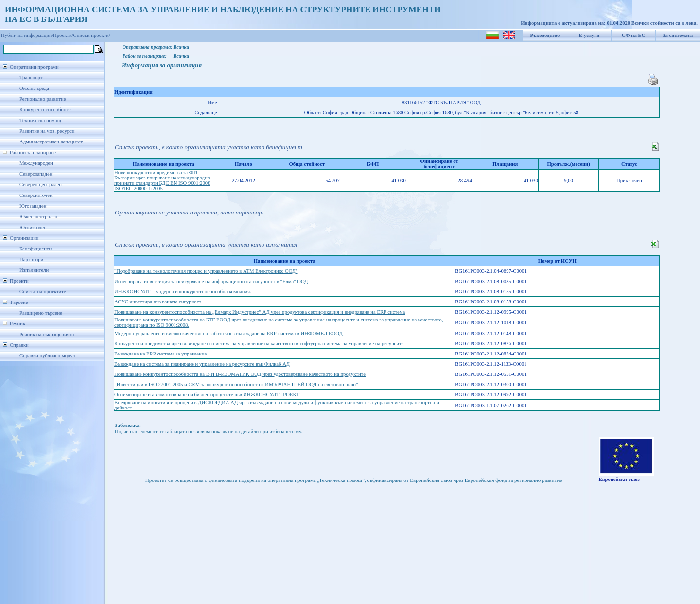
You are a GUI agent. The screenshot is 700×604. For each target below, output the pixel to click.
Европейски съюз (619, 479)
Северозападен (36, 174)
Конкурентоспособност (45, 110)
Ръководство (545, 35)
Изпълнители (34, 270)
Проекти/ (63, 35)
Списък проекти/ (92, 35)
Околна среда (34, 88)
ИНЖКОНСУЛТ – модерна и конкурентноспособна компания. (183, 292)
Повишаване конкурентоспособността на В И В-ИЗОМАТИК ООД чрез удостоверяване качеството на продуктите (240, 374)
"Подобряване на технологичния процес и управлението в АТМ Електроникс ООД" (206, 271)
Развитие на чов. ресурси (47, 131)
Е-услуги (589, 35)
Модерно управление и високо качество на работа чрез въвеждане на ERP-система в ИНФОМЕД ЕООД (228, 333)
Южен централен (38, 217)
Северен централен (41, 185)
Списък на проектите (43, 292)
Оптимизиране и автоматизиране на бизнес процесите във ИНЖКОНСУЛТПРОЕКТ (207, 395)
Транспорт (31, 78)
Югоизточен (33, 227)
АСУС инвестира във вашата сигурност (158, 302)
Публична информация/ (27, 35)
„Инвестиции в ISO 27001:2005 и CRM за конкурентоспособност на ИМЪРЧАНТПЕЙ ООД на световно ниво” (236, 384)
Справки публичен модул (47, 356)
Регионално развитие (43, 99)
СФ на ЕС (633, 35)
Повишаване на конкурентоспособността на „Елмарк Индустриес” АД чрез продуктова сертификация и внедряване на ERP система (260, 312)
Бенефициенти (35, 249)
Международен (36, 163)
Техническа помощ (40, 120)
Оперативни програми (34, 67)
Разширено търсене (41, 313)
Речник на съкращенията (47, 334)
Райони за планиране (33, 152)
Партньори (31, 259)
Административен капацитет (51, 142)
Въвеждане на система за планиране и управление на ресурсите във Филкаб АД (202, 364)
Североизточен (36, 195)
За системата (678, 35)
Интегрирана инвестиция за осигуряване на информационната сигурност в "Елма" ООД (211, 281)
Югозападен (33, 206)
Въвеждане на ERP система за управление (160, 354)
